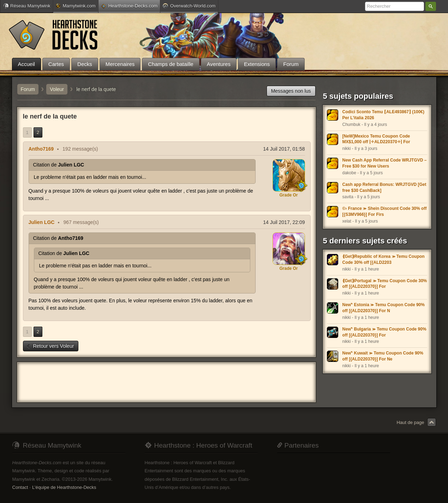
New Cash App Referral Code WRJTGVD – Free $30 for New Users (385, 163)
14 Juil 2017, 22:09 (284, 222)
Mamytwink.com (76, 6)
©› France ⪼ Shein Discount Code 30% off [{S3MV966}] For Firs (385, 211)
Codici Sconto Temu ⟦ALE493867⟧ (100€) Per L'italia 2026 (384, 115)
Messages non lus (291, 91)
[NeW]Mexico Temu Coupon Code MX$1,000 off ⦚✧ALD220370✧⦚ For (376, 139)
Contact (20, 487)
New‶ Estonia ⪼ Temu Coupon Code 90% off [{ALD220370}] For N (384, 308)
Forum (28, 89)
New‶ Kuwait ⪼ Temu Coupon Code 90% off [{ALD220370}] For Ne (383, 356)
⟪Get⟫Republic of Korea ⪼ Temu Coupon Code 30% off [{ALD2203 (384, 259)
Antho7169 (41, 149)
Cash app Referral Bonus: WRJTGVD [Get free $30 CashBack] (384, 187)
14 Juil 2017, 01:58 (284, 149)
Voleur (57, 89)
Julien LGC (42, 222)
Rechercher (431, 6)
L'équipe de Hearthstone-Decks (64, 487)
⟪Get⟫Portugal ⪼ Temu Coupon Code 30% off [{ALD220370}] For (385, 284)
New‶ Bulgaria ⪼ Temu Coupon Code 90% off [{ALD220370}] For (384, 332)
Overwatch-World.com (189, 6)
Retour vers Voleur (50, 346)
